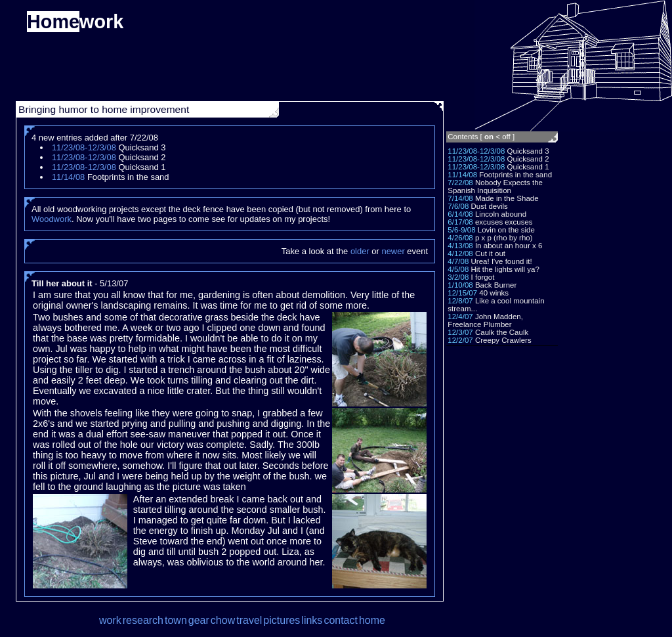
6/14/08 (460, 214)
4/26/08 (460, 238)
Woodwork (52, 219)
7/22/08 (460, 183)
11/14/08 (462, 175)
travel (249, 620)
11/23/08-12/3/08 (476, 151)
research (143, 620)
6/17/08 (460, 222)
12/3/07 (460, 332)
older (360, 251)
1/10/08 (460, 285)
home (372, 620)
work (110, 620)
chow (223, 620)
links (312, 620)
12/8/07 (460, 301)
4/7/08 (458, 261)
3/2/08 (458, 277)
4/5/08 (458, 269)
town (176, 620)
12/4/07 (460, 317)
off (506, 137)
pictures (282, 620)
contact (341, 620)
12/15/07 (462, 293)
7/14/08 (460, 198)
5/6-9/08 (461, 230)
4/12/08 (460, 253)
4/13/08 (460, 246)
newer (393, 251)
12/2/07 (460, 340)
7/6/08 (458, 206)
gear (199, 620)
